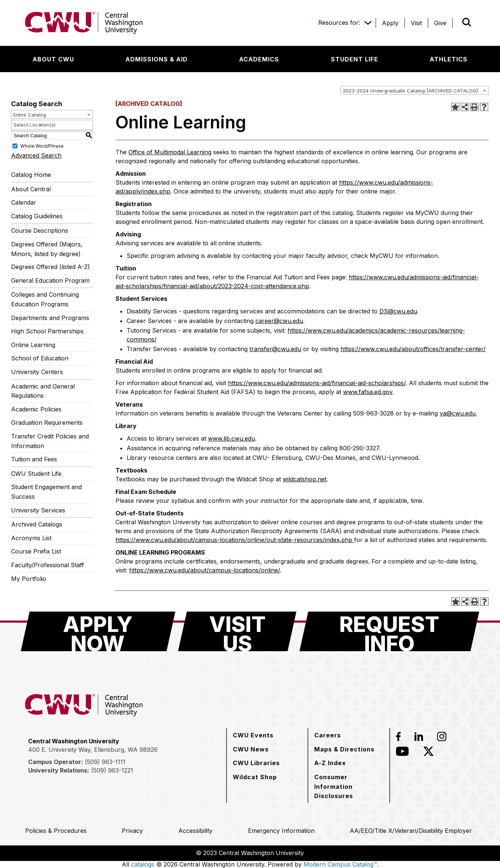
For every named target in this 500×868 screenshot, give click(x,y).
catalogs (143, 864)
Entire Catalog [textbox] (30, 115)
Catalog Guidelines (37, 216)
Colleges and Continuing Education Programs (45, 299)
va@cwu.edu (458, 413)
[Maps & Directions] (344, 749)
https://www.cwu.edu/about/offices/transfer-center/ (413, 349)
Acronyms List (31, 538)
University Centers (37, 372)
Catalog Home (31, 175)
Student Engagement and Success (46, 492)
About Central (31, 189)
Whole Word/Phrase (42, 146)
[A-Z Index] (330, 763)
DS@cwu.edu (398, 311)
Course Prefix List (36, 551)
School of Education (40, 358)
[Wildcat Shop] (255, 777)
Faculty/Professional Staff (48, 565)
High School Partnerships (47, 331)
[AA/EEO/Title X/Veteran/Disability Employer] (411, 831)
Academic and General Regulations (43, 391)
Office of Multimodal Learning (170, 152)
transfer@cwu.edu (275, 349)
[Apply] (390, 23)
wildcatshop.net (305, 479)
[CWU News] (251, 749)
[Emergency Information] (281, 831)
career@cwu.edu (279, 321)
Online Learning (33, 345)
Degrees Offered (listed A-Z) (51, 267)
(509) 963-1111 (105, 762)
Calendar (24, 202)
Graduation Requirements (47, 423)
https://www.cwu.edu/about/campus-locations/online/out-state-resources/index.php (235, 540)
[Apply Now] (98, 631)
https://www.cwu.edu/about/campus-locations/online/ (204, 570)
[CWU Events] (253, 735)
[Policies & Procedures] (56, 831)
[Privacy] (132, 831)
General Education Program (50, 280)
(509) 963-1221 (112, 770)
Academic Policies (36, 409)
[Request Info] (389, 631)
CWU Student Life (36, 474)
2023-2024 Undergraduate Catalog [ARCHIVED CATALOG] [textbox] (410, 91)
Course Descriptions (40, 231)
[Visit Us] (237, 631)
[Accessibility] (195, 831)
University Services (38, 510)
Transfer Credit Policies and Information (50, 441)
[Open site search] (467, 22)
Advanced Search (36, 155)
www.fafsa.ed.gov (368, 392)
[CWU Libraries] (256, 763)
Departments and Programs (50, 318)
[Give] (440, 23)
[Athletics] (449, 59)
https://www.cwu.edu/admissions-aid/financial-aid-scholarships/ (317, 383)
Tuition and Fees (34, 459)
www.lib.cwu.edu (231, 438)
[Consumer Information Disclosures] (349, 786)
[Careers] (328, 735)
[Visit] (416, 23)
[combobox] (415, 90)
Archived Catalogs (37, 524)
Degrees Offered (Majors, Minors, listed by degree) (47, 249)
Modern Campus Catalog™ (340, 864)
